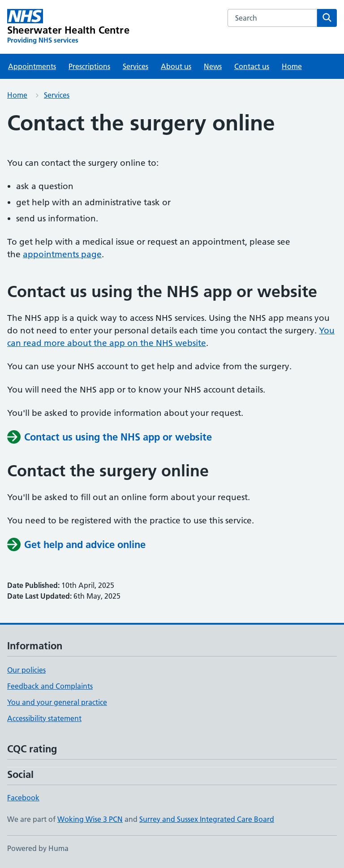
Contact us (252, 66)
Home (292, 66)
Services (135, 66)
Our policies (26, 670)
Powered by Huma (38, 848)
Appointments (32, 66)
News (213, 66)
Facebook (23, 798)
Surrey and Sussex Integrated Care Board (207, 819)
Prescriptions (89, 66)
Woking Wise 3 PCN (90, 819)
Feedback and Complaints (50, 686)
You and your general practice (57, 702)
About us (176, 66)
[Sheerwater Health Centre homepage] (68, 27)
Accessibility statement (44, 718)
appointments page (62, 254)
